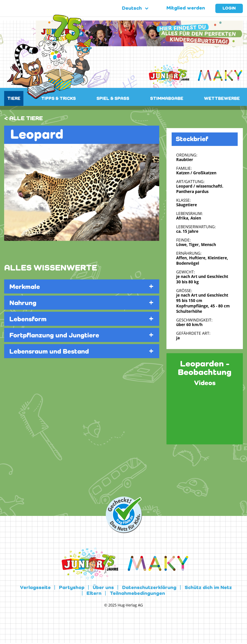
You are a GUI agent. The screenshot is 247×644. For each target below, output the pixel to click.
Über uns (103, 588)
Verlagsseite (35, 588)
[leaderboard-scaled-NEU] (139, 44)
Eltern (94, 594)
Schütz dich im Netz (208, 588)
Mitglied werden (186, 8)
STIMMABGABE (167, 99)
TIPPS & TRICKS (58, 99)
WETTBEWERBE (222, 99)
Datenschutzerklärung (149, 588)
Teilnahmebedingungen (137, 594)
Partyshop (72, 588)
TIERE (14, 99)
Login (229, 8)
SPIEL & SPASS (113, 99)
